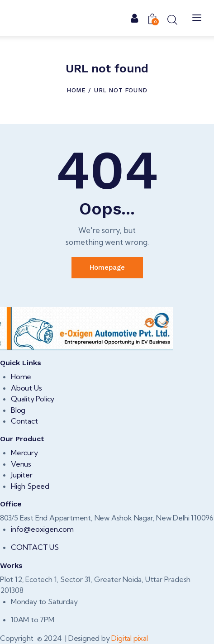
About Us (26, 388)
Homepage (107, 267)
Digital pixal (129, 638)
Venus (21, 464)
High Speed (30, 486)
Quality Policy (33, 399)
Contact (24, 421)
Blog (18, 410)
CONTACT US (35, 547)
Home (76, 90)
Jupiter (22, 475)
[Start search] (172, 19)
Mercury (24, 453)
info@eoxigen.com (42, 529)
